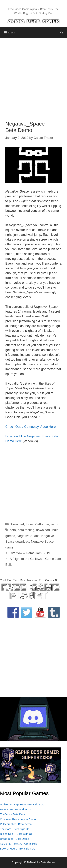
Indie (29, 524)
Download (17, 524)
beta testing (26, 530)
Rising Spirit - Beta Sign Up (16, 834)
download (43, 530)
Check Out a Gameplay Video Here (31, 427)
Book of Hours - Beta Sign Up (18, 849)
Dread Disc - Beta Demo (15, 839)
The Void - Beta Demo (13, 814)
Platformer (42, 524)
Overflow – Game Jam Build (30, 553)
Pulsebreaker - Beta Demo (16, 824)
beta (13, 530)
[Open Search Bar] (62, 33)
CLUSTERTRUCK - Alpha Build (19, 844)
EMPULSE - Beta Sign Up (15, 809)
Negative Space (28, 536)
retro (54, 524)
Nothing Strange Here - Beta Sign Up (22, 804)
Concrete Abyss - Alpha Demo (18, 819)
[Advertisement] (33, 77)
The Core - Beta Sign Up (15, 829)
